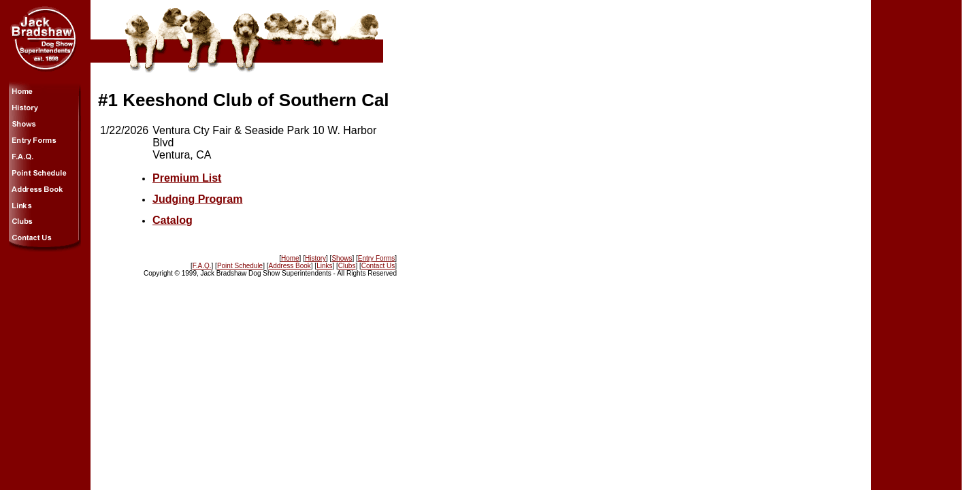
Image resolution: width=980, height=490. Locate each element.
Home (290, 258)
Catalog (173, 220)
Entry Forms (376, 258)
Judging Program (197, 199)
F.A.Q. (202, 266)
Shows (342, 258)
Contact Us (378, 266)
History (315, 258)
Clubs (347, 266)
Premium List (187, 178)
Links (324, 266)
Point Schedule (240, 266)
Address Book (290, 266)
